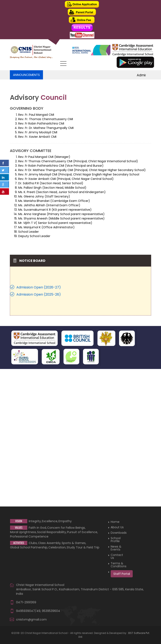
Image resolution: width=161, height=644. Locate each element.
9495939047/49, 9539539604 (38, 611)
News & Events (116, 548)
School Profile (116, 540)
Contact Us (117, 556)
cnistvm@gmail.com (31, 619)
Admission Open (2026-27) (39, 287)
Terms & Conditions (119, 565)
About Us (117, 527)
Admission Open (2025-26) (39, 294)
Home (115, 522)
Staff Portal (122, 574)
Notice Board (32, 261)
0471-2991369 (26, 602)
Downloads (119, 533)
